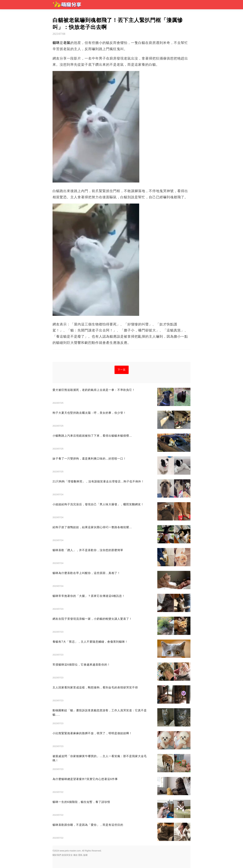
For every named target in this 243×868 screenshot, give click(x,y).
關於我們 (57, 855)
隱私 (80, 855)
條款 (75, 855)
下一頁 (122, 370)
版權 (85, 855)
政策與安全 (67, 855)
